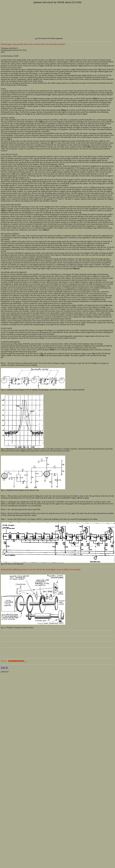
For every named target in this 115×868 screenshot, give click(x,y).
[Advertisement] (57, 21)
